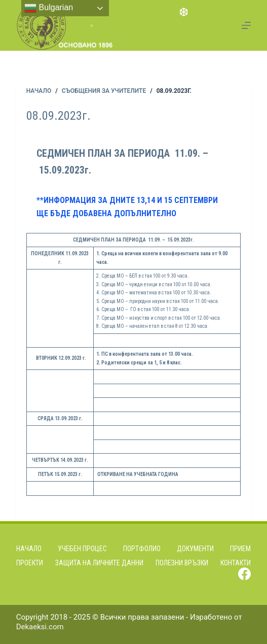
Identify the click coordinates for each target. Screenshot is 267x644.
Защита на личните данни (99, 563)
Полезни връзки (182, 563)
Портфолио (142, 549)
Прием (240, 549)
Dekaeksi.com (40, 627)
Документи (195, 549)
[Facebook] (244, 574)
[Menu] (246, 25)
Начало (29, 549)
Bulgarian (49, 8)
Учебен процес (82, 549)
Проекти (30, 563)
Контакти (236, 563)
